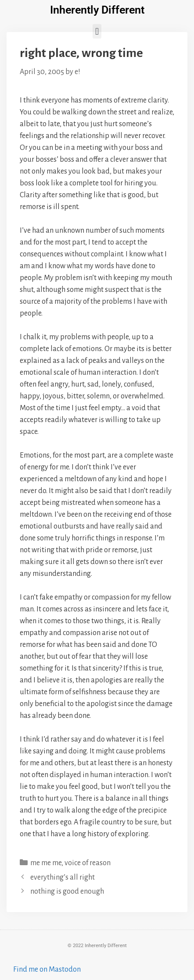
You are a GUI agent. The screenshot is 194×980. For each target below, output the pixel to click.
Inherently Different (97, 10)
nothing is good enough (67, 891)
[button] (97, 31)
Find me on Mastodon (47, 969)
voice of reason (88, 863)
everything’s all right (63, 877)
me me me (46, 863)
